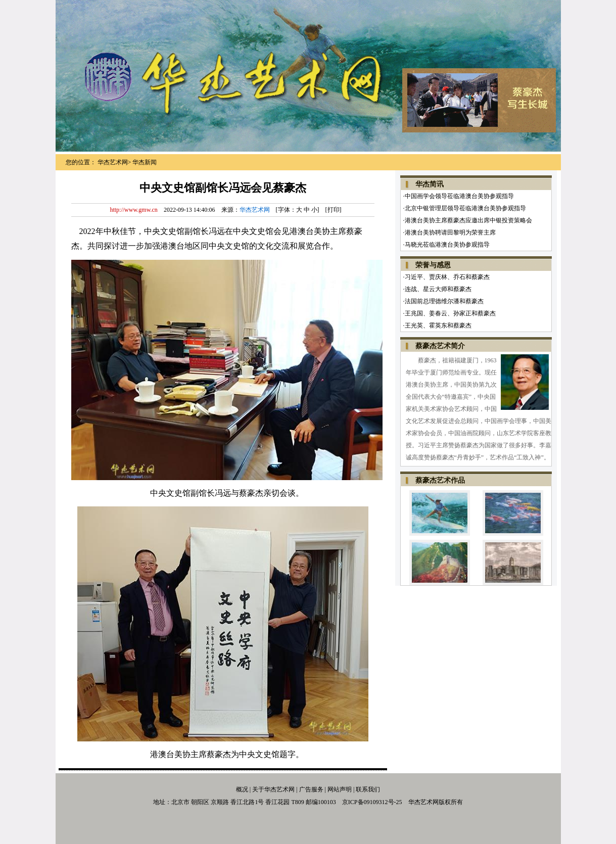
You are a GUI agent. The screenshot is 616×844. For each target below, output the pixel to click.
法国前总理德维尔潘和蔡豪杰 (444, 301)
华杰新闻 (145, 162)
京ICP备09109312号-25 (372, 802)
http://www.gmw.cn (133, 210)
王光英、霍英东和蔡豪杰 (438, 325)
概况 (242, 789)
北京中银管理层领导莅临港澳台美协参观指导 (465, 208)
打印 (334, 210)
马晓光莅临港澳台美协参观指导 (447, 245)
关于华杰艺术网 (273, 789)
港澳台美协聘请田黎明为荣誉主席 (450, 232)
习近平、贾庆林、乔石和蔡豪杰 (447, 277)
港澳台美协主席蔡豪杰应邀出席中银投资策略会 (468, 220)
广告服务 (311, 789)
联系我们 (368, 789)
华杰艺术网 (113, 162)
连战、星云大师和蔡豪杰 (438, 289)
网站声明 (340, 789)
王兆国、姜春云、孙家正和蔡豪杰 (450, 313)
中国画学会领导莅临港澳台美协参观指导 (459, 196)
